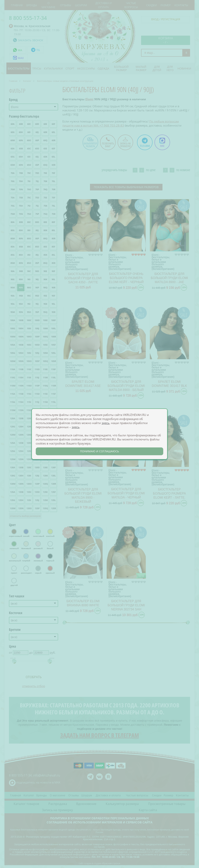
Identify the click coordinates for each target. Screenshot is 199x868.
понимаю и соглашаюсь (99, 451)
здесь (106, 423)
